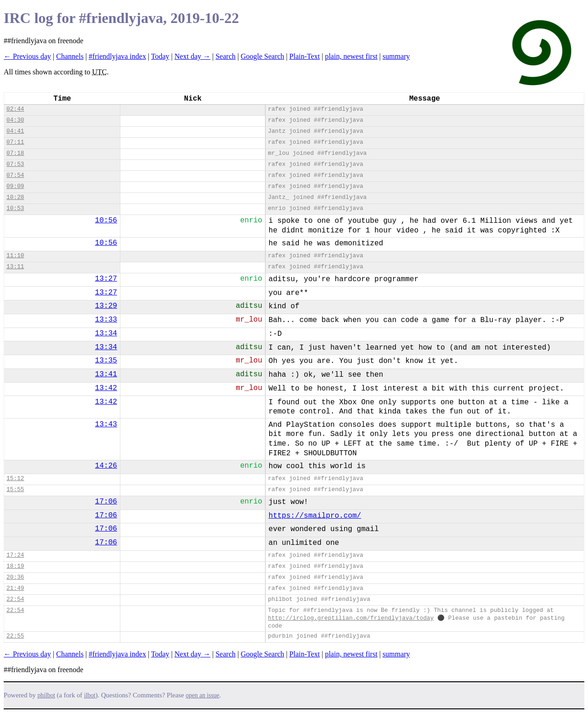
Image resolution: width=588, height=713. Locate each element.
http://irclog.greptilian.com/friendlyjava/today (351, 618)
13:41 (106, 374)
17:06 (106, 502)
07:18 (15, 153)
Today (160, 56)
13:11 (15, 267)
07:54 (15, 175)
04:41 (15, 131)
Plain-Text (305, 56)
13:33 (106, 320)
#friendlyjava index (117, 56)
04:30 (15, 120)
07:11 (15, 142)
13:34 (106, 334)
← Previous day (27, 56)
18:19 (15, 566)
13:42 (106, 388)
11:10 (15, 256)
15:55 (15, 489)
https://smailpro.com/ (315, 516)
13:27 (106, 279)
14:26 (106, 466)
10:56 (106, 221)
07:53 (15, 164)
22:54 (15, 599)
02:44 (15, 109)
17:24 (15, 555)
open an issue (202, 695)
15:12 (15, 478)
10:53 (15, 208)
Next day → (192, 56)
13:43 (106, 424)
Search (226, 56)
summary (396, 56)
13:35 (106, 361)
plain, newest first (351, 56)
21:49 (15, 588)
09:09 (15, 186)
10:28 (15, 197)
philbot (46, 695)
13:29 (106, 306)
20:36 (15, 577)
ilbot (90, 695)
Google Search (263, 56)
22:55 (15, 636)
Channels (70, 56)
